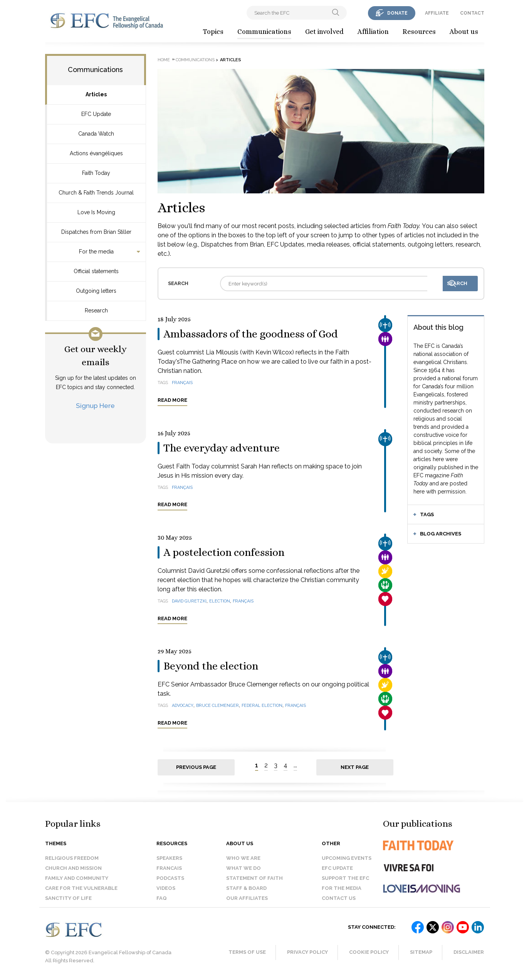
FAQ (162, 898)
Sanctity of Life (68, 898)
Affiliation (373, 32)
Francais (169, 868)
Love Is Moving (96, 212)
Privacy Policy (307, 952)
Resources (419, 32)
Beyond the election (211, 666)
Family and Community (77, 878)
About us (464, 32)
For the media (96, 252)
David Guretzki (189, 601)
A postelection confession (224, 552)
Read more (172, 400)
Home (164, 60)
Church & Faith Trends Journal (96, 193)
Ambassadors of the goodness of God (251, 334)
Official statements (96, 271)
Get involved (324, 32)
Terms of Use (247, 952)
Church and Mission (73, 868)
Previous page (196, 767)
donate (397, 13)
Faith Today (96, 173)
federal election (262, 706)
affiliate (437, 13)
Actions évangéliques (96, 153)
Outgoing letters (96, 291)
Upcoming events (347, 858)
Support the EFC (345, 878)
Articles (96, 94)
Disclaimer (469, 952)
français (182, 383)
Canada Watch (96, 134)
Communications (264, 32)
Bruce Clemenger (217, 706)
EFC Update (96, 114)
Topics (213, 32)
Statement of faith (254, 878)
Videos (166, 888)
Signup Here (95, 405)
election (220, 601)
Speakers (169, 858)
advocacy (183, 706)
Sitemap (421, 952)
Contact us (339, 898)
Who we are (243, 858)
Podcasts (170, 878)
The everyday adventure (222, 448)
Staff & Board (246, 888)
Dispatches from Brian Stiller (96, 232)
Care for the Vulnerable (81, 888)
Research (96, 310)
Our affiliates (247, 898)
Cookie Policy (369, 952)
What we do (244, 868)
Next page (355, 767)
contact (472, 13)
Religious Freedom (72, 858)
